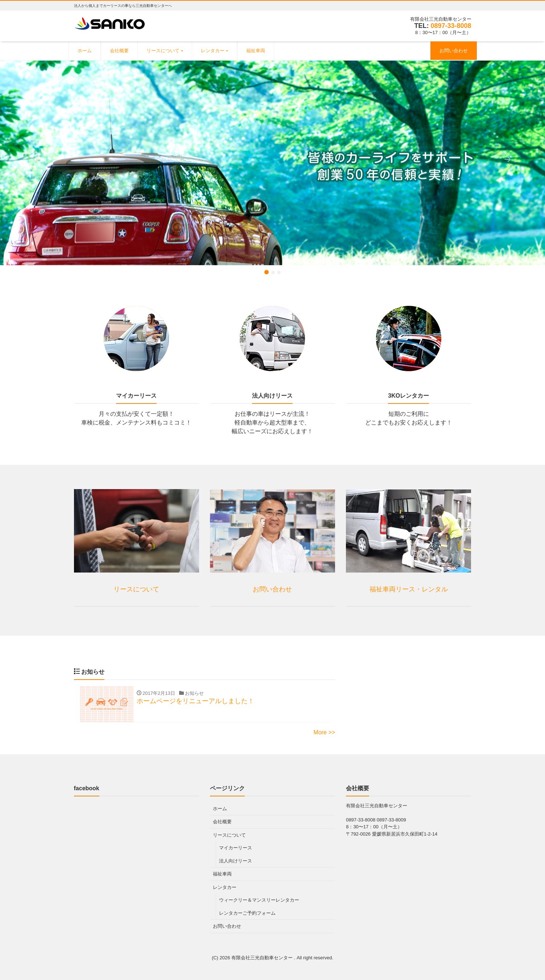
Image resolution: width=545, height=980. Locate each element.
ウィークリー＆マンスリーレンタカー (259, 900)
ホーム (85, 51)
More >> (325, 732)
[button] (41, 163)
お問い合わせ (454, 51)
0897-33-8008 (451, 26)
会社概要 (119, 51)
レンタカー (213, 51)
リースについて (163, 51)
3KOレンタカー (408, 396)
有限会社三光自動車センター (263, 958)
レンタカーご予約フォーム (247, 913)
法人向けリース (272, 396)
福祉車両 (256, 51)
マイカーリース (136, 396)
